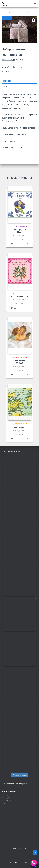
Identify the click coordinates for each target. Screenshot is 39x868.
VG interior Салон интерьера (15, 784)
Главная (4, 12)
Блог (15, 848)
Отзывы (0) (7, 86)
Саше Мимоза (19, 427)
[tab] (19, 81)
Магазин (23, 848)
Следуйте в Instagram (20, 775)
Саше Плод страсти (19, 296)
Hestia (12, 863)
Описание (7, 81)
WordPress (26, 863)
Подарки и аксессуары (13, 12)
